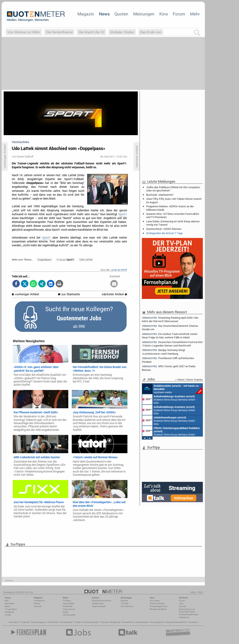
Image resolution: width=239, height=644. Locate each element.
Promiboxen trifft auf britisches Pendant (168, 360)
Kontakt (182, 606)
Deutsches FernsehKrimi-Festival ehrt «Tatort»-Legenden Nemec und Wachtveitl (172, 344)
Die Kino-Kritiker (157, 603)
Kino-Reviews (127, 606)
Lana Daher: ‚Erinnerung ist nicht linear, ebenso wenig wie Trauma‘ (173, 223)
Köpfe (65, 612)
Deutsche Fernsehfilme (176, 622)
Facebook (9, 612)
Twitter (8, 615)
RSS (7, 601)
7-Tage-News (11, 609)
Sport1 (123, 214)
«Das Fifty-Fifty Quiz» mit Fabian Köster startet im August (174, 200)
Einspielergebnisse (159, 606)
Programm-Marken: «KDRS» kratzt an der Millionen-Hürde (170, 208)
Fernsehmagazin (38, 622)
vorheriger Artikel (25, 294)
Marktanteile (98, 603)
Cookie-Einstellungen (189, 614)
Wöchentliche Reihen (102, 601)
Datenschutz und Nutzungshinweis (187, 610)
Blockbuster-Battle (158, 609)
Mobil (7, 606)
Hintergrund (39, 601)
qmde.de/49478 (119, 270)
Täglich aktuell (99, 606)
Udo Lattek (86, 260)
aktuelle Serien (142, 622)
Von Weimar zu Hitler (24, 32)
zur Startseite (69, 294)
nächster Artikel (114, 294)
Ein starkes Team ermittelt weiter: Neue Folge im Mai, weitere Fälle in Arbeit (170, 336)
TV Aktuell (24, 622)
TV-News (67, 601)
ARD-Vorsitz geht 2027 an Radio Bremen (169, 368)
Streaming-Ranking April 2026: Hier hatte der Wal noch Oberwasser (170, 319)
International (69, 609)
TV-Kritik (125, 603)
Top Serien (193, 622)
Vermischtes (68, 603)
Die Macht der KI (91, 32)
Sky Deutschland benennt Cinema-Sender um (170, 327)
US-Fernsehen (69, 615)
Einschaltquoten (91, 622)
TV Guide (104, 622)
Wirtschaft (67, 606)
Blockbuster (115, 622)
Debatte (124, 601)
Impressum (184, 617)
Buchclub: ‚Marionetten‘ (160, 195)
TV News (78, 622)
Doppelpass (45, 260)
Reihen (37, 603)
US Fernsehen (66, 622)
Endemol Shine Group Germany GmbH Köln (169, 399)
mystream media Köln (172, 389)
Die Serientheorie (59, 32)
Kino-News (155, 601)
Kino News (14, 622)
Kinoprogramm (157, 622)
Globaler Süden (122, 32)
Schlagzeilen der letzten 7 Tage (164, 233)
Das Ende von (151, 32)
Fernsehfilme (128, 622)
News (104, 14)
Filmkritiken (53, 622)
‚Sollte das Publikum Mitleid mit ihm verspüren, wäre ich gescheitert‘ (173, 189)
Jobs (181, 603)
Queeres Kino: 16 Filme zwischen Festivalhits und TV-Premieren (173, 215)
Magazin (86, 14)
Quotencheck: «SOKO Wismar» (164, 229)
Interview (38, 606)
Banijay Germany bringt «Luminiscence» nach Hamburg (163, 352)
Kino (164, 14)
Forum (179, 14)
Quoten (121, 14)
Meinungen (144, 14)
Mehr (195, 14)
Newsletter (9, 603)
